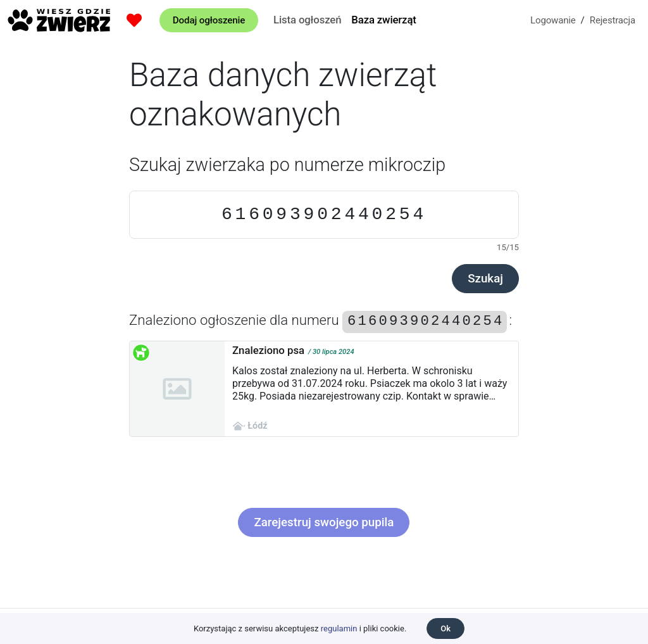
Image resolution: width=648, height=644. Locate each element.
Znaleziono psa (268, 350)
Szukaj (485, 279)
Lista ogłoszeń (307, 20)
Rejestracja (613, 20)
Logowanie (553, 20)
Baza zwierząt (383, 20)
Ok (445, 628)
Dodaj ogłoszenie (209, 20)
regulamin (339, 628)
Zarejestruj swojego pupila (324, 522)
